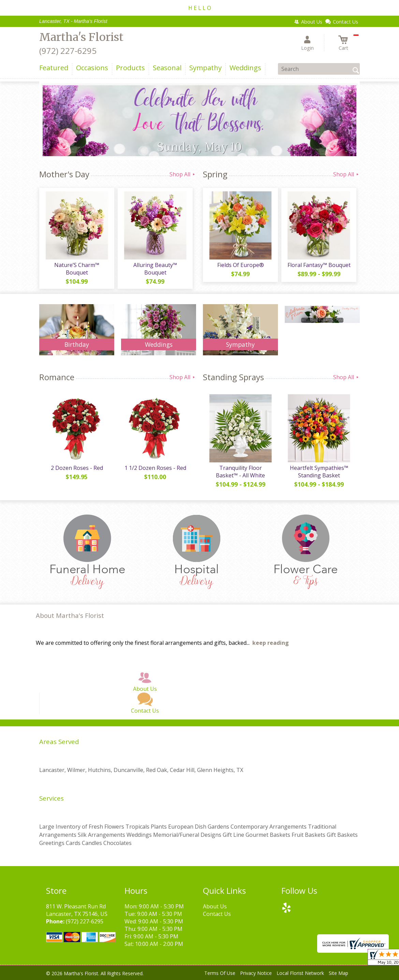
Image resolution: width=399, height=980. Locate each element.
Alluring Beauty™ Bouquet (155, 269)
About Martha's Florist (70, 615)
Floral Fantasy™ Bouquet (319, 265)
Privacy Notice (256, 973)
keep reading (271, 643)
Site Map (338, 973)
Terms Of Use (220, 973)
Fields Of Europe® (241, 265)
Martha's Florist (81, 37)
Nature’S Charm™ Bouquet (77, 269)
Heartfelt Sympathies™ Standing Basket (319, 472)
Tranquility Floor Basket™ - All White (240, 472)
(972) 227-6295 (68, 51)
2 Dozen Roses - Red (77, 468)
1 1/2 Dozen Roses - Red (155, 468)
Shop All (183, 174)
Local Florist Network (300, 973)
